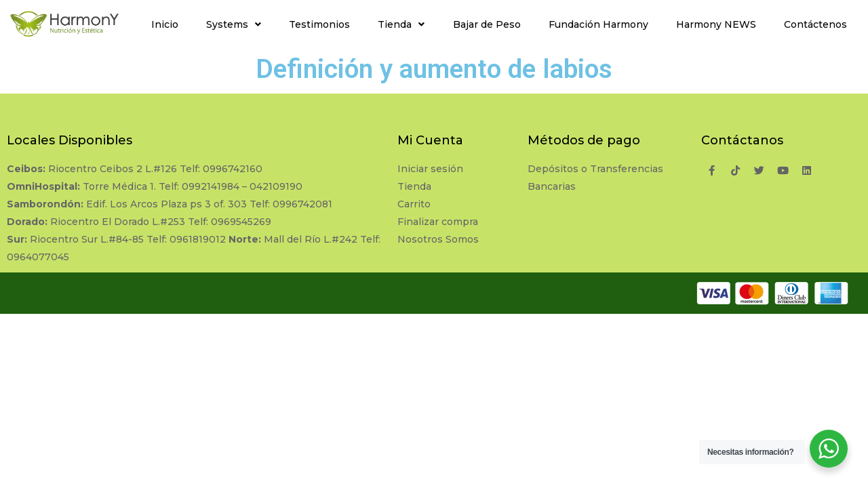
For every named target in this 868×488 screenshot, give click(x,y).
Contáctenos (815, 24)
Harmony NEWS (716, 24)
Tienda (401, 24)
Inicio (165, 24)
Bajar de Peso (487, 24)
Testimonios (319, 24)
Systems (234, 24)
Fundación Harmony (598, 24)
